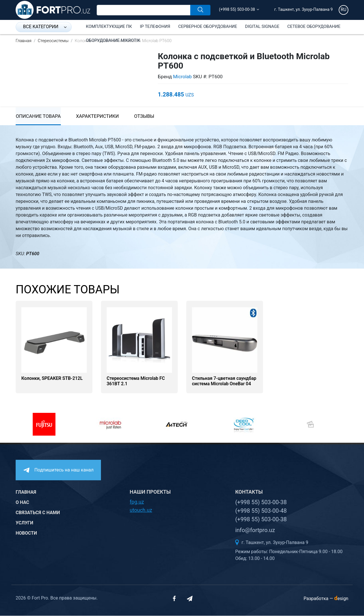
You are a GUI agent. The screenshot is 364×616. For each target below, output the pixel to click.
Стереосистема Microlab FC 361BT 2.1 (136, 382)
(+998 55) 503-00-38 (237, 9)
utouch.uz (141, 510)
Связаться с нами (38, 513)
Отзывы (146, 116)
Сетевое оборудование (314, 26)
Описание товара (38, 116)
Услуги (24, 523)
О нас (22, 503)
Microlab (183, 77)
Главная (24, 41)
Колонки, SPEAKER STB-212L (52, 379)
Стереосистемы (53, 41)
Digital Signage (262, 26)
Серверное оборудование (208, 26)
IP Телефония (155, 26)
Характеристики (98, 116)
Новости (26, 534)
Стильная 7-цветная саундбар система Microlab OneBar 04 (224, 382)
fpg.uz (137, 502)
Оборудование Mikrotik (113, 40)
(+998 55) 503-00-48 (261, 511)
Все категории (45, 27)
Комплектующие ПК (109, 26)
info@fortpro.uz (255, 530)
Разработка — (326, 599)
